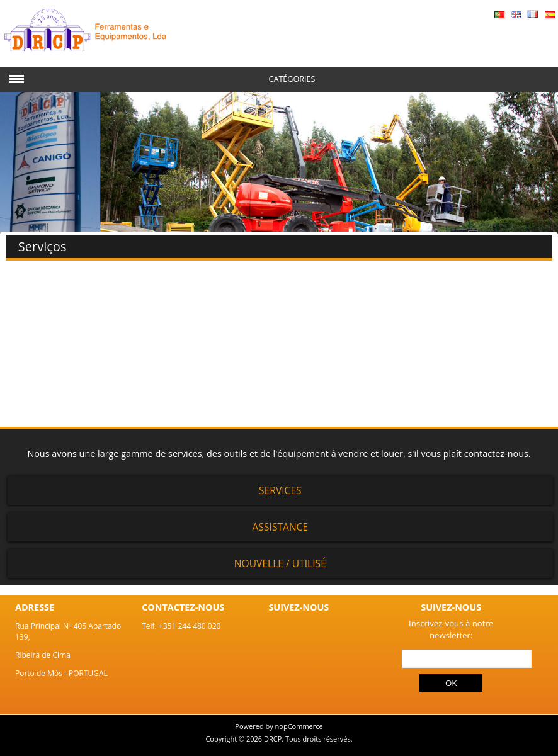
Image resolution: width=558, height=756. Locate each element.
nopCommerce (299, 726)
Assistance (281, 527)
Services (280, 490)
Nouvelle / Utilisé (280, 563)
